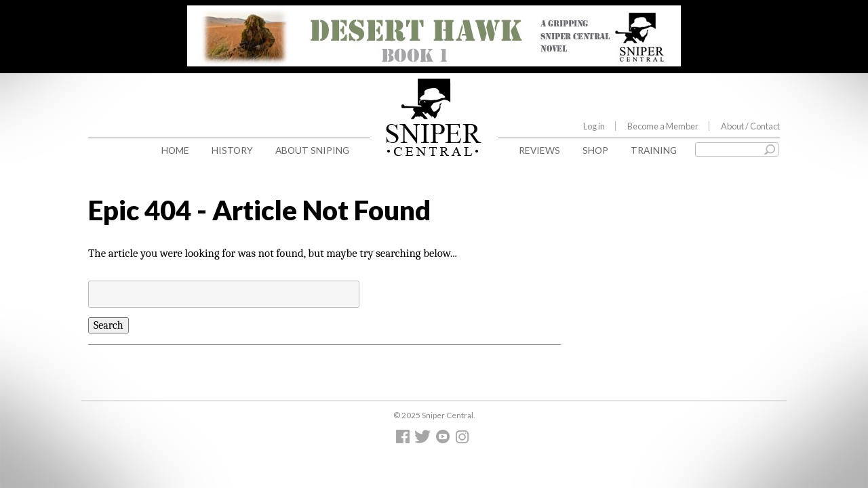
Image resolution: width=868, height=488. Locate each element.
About (750, 126)
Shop (595, 150)
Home (175, 150)
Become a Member (663, 126)
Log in (594, 126)
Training (654, 150)
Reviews (539, 150)
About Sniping (312, 150)
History (232, 150)
